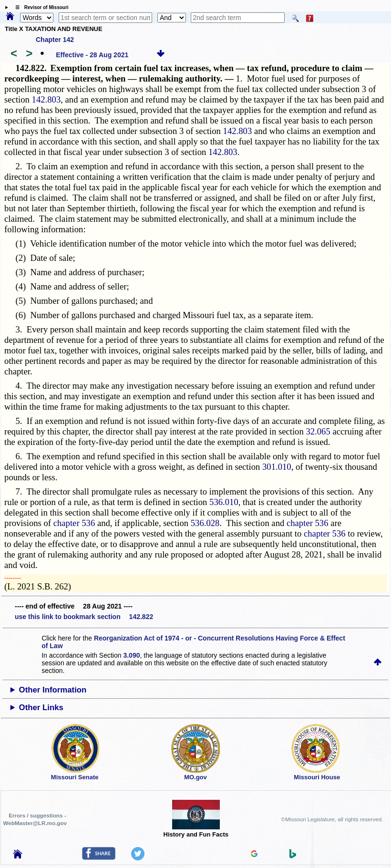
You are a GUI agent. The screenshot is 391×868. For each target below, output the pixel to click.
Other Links (41, 708)
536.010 (224, 502)
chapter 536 (74, 523)
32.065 (318, 431)
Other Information (53, 690)
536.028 (205, 523)
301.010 (277, 467)
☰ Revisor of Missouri (40, 7)
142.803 (46, 99)
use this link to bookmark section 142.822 (84, 617)
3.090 (131, 655)
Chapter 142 (55, 40)
